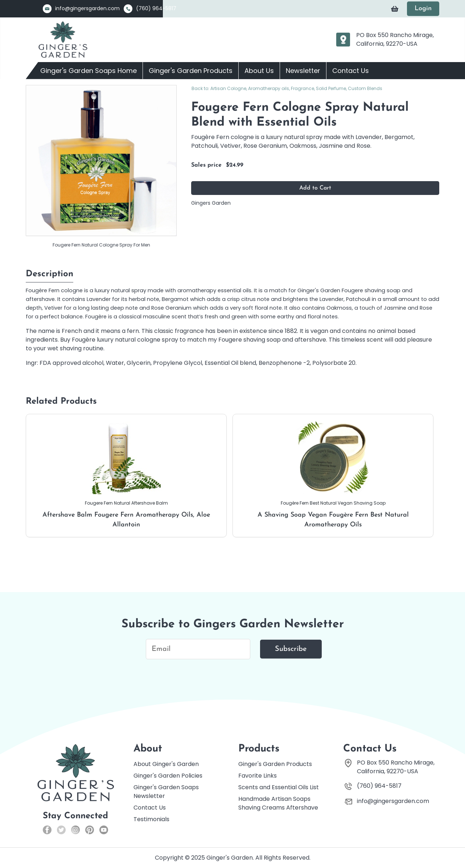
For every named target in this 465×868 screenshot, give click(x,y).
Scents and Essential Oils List (279, 787)
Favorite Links (258, 776)
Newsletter (303, 71)
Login (423, 9)
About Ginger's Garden (166, 764)
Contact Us (351, 71)
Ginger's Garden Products (191, 71)
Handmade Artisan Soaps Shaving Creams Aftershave (278, 803)
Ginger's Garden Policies (168, 776)
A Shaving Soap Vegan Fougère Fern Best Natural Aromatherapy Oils (333, 475)
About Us (259, 71)
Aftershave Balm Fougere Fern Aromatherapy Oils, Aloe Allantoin (126, 475)
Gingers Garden (211, 203)
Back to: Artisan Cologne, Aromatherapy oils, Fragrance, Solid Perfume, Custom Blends (287, 88)
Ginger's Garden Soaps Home (89, 71)
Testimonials (151, 819)
